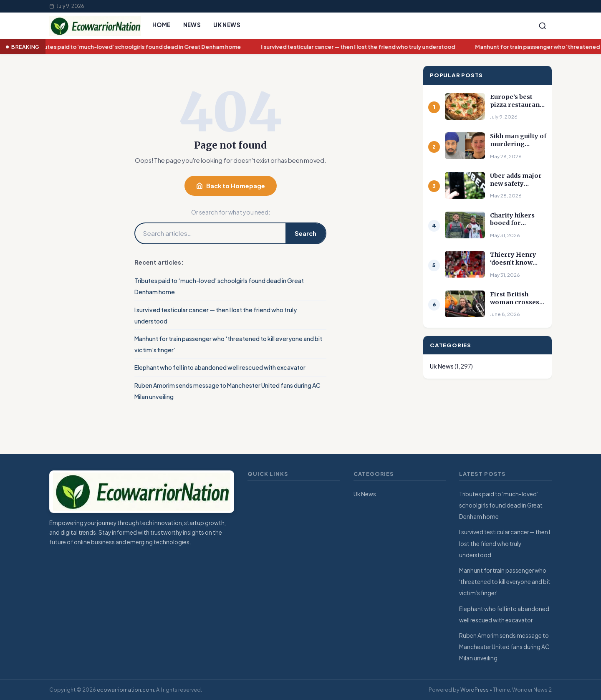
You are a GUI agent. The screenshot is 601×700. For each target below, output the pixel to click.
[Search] (543, 26)
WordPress (475, 690)
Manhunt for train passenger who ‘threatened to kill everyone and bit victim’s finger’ (505, 582)
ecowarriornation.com (125, 690)
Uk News (227, 25)
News (192, 25)
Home (162, 25)
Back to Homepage (231, 186)
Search (306, 233)
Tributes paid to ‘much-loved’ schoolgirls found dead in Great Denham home (139, 47)
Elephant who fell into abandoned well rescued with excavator (220, 367)
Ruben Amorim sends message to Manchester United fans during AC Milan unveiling (504, 647)
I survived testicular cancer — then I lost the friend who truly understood (360, 47)
